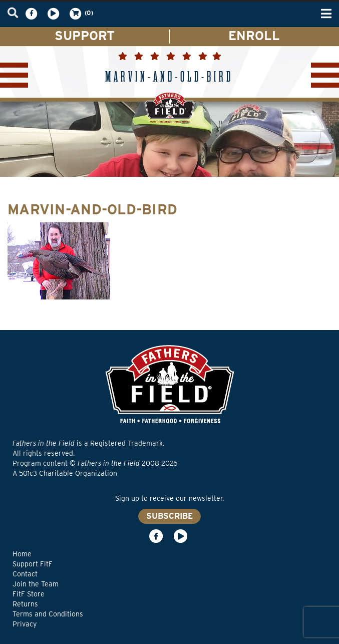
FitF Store (29, 594)
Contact (25, 574)
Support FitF (33, 564)
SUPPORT (85, 36)
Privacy (25, 624)
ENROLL (254, 36)
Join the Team (36, 584)
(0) (81, 14)
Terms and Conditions (48, 614)
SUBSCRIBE (170, 516)
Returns (25, 604)
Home (22, 554)
